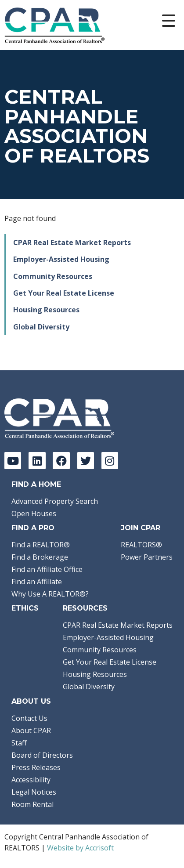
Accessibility (31, 780)
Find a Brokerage (40, 557)
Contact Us (29, 718)
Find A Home (36, 484)
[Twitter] (86, 460)
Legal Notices (34, 792)
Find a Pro (33, 528)
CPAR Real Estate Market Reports (72, 242)
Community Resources (53, 276)
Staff (19, 743)
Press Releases (36, 767)
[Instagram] (110, 460)
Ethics (25, 608)
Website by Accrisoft (80, 848)
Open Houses (34, 514)
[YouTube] (13, 460)
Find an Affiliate (37, 582)
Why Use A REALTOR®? (50, 594)
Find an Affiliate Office (47, 569)
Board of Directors (42, 755)
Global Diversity (41, 327)
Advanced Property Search (55, 501)
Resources (85, 608)
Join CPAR (141, 528)
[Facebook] (61, 460)
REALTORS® (141, 545)
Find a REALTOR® (41, 545)
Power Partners (147, 557)
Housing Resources (46, 310)
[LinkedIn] (37, 460)
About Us (31, 701)
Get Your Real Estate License (64, 293)
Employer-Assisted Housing (61, 259)
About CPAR (31, 731)
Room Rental (32, 804)
